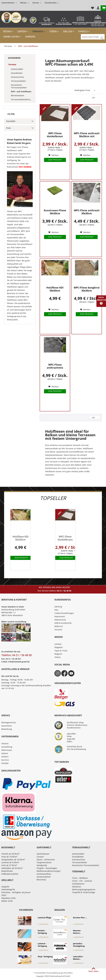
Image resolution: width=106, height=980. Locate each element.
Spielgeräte (42, 865)
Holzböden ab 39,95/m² (12, 868)
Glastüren (77, 887)
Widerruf (59, 626)
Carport (40, 857)
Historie (5, 744)
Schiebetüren (78, 884)
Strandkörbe (17, 73)
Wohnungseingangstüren (84, 889)
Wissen (25, 3)
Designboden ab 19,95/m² (13, 860)
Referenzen (7, 750)
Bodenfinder (7, 871)
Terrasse (12, 64)
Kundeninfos (52, 3)
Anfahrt (5, 757)
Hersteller (11, 121)
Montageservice (9, 722)
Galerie (5, 753)
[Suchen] (102, 38)
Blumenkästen (18, 95)
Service (37, 3)
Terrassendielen (18, 81)
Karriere (5, 760)
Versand (58, 630)
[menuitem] (30, 3)
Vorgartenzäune (44, 862)
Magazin (58, 654)
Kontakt (5, 763)
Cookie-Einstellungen (64, 613)
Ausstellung (7, 747)
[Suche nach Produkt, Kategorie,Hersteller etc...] (93, 37)
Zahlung (58, 607)
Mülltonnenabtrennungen (49, 871)
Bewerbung (7, 729)
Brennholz (41, 880)
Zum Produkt (55, 160)
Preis (8, 128)
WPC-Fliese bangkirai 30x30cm (87, 289)
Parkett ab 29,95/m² (10, 854)
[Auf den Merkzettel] (54, 155)
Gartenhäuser (43, 854)
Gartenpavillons (44, 874)
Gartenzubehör (44, 877)
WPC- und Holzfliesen (21, 91)
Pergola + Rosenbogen (47, 868)
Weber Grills (7, 901)
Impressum (60, 616)
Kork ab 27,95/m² (9, 865)
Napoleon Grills (8, 898)
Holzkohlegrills (8, 889)
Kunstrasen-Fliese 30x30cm (55, 212)
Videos (58, 657)
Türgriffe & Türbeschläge (84, 892)
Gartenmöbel (17, 69)
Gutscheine (7, 726)
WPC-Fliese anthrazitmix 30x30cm (55, 366)
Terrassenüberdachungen (23, 99)
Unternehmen (9, 3)
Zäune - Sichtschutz (46, 860)
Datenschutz (60, 620)
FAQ (56, 610)
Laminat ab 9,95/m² (10, 862)
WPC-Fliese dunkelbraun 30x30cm (55, 135)
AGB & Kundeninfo (63, 623)
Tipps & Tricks (61, 651)
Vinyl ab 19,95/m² (9, 857)
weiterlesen (43, 924)
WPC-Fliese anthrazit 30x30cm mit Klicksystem (87, 135)
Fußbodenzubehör (10, 874)
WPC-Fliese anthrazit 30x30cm (87, 212)
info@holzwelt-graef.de (19, 662)
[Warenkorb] (103, 8)
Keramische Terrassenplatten (19, 86)
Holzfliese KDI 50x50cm (55, 289)
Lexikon (58, 644)
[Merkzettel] (92, 8)
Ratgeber (59, 647)
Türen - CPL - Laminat (82, 881)
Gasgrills (5, 887)
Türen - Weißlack (80, 878)
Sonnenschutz (17, 77)
